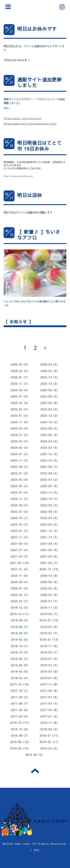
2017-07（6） (50, 697)
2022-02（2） (50, 524)
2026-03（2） (20, 371)
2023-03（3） (20, 486)
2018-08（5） (20, 659)
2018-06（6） (20, 665)
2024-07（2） (20, 435)
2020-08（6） (50, 582)
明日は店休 (30, 195)
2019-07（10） (50, 620)
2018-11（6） (50, 646)
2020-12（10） (50, 569)
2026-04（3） (50, 364)
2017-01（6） (50, 716)
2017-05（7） (50, 704)
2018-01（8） (50, 678)
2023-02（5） (50, 486)
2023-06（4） (50, 473)
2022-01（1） (20, 531)
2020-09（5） (20, 582)
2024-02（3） (50, 448)
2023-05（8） (20, 480)
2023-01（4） (20, 492)
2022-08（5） (50, 505)
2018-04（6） (20, 672)
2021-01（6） (20, 569)
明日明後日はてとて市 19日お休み (40, 146)
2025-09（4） (20, 390)
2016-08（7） (20, 735)
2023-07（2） (20, 473)
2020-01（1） (50, 601)
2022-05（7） (20, 518)
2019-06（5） (20, 627)
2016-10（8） (20, 729)
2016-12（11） (20, 723)
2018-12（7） (20, 646)
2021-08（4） (50, 544)
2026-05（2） (20, 364)
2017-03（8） (50, 710)
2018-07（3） (50, 659)
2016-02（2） (35, 755)
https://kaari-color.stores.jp (22, 119)
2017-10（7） (20, 691)
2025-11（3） (20, 384)
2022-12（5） (50, 492)
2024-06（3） (50, 435)
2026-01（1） (20, 377)
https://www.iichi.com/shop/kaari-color (30, 124)
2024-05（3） (20, 441)
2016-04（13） (20, 748)
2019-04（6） (20, 633)
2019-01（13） (50, 640)
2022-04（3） (50, 518)
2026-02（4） (50, 371)
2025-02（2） (50, 409)
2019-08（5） (20, 620)
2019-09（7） (50, 614)
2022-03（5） (20, 524)
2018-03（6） (50, 672)
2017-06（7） (20, 704)
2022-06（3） (50, 512)
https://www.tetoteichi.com (18, 176)
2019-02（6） (20, 640)
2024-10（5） (50, 422)
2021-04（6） (50, 556)
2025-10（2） (50, 384)
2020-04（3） (50, 595)
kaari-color (22, 844)
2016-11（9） (50, 723)
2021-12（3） (50, 531)
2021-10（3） (50, 537)
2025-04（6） (50, 403)
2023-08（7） (50, 467)
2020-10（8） (50, 576)
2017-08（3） (20, 697)
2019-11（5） (50, 608)
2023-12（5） (50, 454)
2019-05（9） (50, 627)
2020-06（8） (50, 588)
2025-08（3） (50, 390)
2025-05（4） (20, 403)
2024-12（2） (50, 416)
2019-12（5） (20, 608)
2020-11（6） (20, 576)
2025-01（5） (20, 416)
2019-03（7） (50, 633)
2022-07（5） (20, 512)
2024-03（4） (20, 448)
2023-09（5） (20, 467)
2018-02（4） (20, 678)
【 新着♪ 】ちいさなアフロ (39, 235)
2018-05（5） (50, 665)
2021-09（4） (20, 544)
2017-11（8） (50, 684)
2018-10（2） (20, 652)
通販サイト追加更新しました (40, 82)
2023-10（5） (50, 460)
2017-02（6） (20, 716)
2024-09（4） (20, 428)
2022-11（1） (20, 499)
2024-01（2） (20, 454)
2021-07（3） (20, 550)
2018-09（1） (50, 652)
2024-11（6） (20, 422)
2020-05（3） (20, 595)
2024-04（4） (50, 441)
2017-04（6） (20, 710)
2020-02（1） (20, 601)
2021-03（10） (20, 563)
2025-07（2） (20, 396)
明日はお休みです (37, 29)
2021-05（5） (20, 556)
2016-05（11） (50, 742)
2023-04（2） (50, 480)
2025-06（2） (50, 396)
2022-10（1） (50, 499)
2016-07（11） (50, 735)
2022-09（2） (20, 505)
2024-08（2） (50, 428)
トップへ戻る (35, 771)
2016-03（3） (50, 748)
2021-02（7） (50, 563)
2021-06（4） (50, 550)
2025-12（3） (50, 377)
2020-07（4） (20, 588)
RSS (37, 850)
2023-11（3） (20, 460)
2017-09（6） (50, 691)
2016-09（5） (50, 729)
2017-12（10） (20, 684)
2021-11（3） (20, 537)
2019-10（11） (20, 614)
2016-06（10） (20, 742)
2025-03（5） (20, 409)
